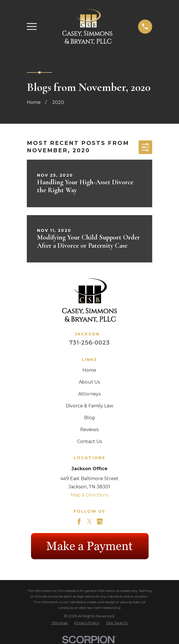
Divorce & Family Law (89, 406)
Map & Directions (89, 495)
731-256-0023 (89, 343)
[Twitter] (89, 521)
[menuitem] (60, 623)
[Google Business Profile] (100, 521)
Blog (89, 418)
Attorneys (89, 394)
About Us (89, 382)
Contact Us (89, 441)
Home (89, 370)
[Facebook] (79, 521)
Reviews (89, 430)
